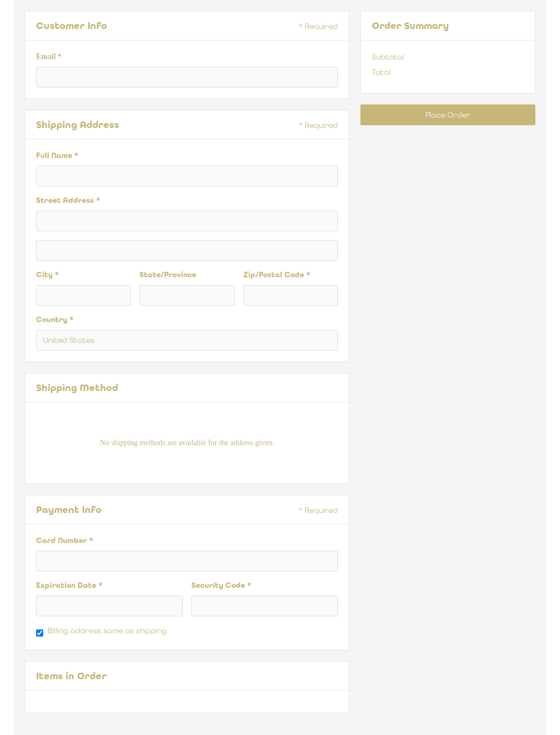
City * (47, 275)
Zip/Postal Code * (277, 275)
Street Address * (68, 200)
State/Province (168, 275)
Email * (49, 57)
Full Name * (57, 156)
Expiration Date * (69, 585)
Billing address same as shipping (107, 631)
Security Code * (221, 585)
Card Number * (65, 541)
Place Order (448, 115)
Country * (55, 320)
